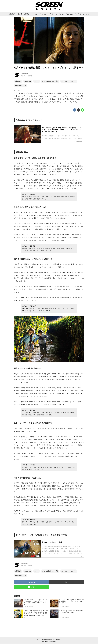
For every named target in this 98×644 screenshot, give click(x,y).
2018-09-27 (24, 74)
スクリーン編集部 (26, 76)
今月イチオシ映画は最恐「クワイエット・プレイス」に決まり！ (49, 68)
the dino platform (51, 642)
